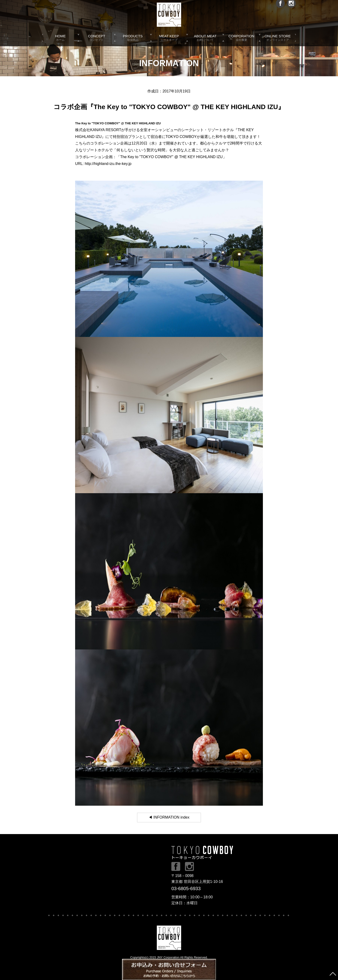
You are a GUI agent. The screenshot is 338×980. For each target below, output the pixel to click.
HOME (60, 42)
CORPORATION (241, 42)
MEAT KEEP (169, 42)
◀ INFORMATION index (169, 817)
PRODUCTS (133, 42)
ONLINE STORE (278, 42)
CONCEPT (96, 42)
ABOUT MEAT (205, 42)
